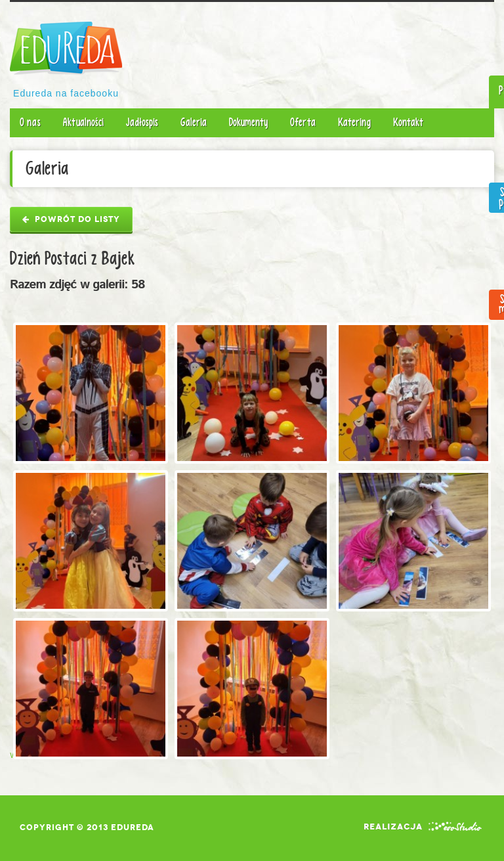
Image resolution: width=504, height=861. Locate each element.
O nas (30, 122)
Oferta (303, 122)
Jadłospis (142, 122)
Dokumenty (248, 122)
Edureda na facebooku (66, 93)
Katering (354, 122)
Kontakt (408, 122)
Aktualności (83, 122)
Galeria (194, 122)
